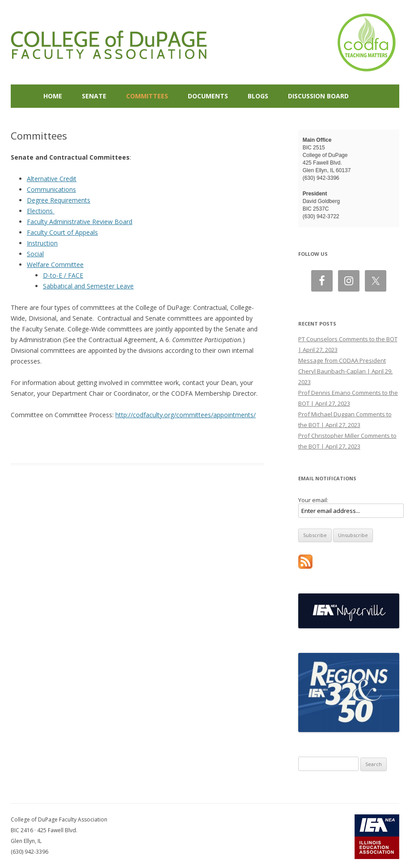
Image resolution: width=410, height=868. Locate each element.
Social (35, 254)
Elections (41, 211)
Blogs (258, 96)
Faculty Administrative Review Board (80, 222)
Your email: (313, 500)
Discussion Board (318, 96)
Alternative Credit (52, 179)
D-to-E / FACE (63, 275)
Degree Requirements (59, 200)
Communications (51, 189)
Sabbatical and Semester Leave (88, 286)
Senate (94, 96)
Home (53, 96)
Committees (147, 96)
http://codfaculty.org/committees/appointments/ (186, 415)
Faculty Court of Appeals (62, 232)
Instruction (42, 243)
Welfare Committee (55, 265)
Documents (208, 96)
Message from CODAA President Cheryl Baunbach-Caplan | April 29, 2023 (345, 371)
